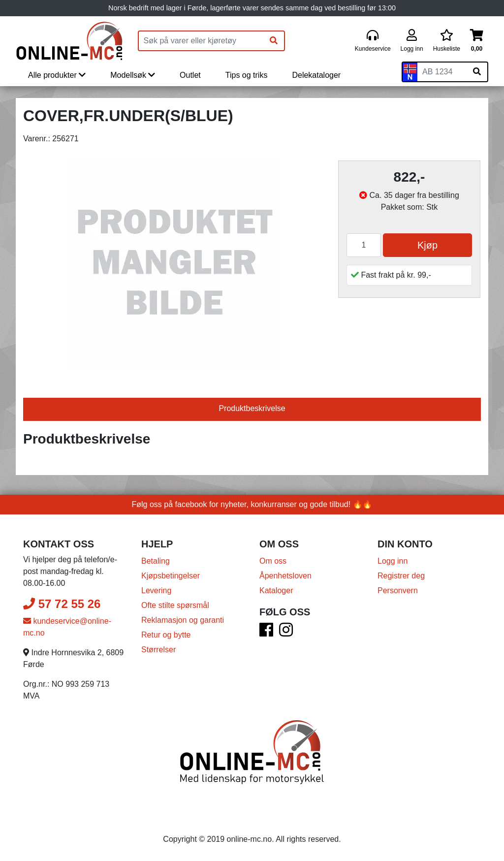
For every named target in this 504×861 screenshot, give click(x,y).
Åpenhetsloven (285, 576)
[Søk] (274, 41)
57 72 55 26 (62, 604)
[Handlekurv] (477, 41)
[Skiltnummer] (442, 72)
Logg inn (393, 561)
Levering (156, 590)
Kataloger (276, 590)
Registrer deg (401, 576)
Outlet (190, 75)
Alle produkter (57, 75)
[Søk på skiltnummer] (477, 72)
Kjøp (427, 245)
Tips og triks (247, 75)
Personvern (398, 590)
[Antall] (364, 245)
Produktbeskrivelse (252, 408)
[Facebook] (266, 633)
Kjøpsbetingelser (171, 576)
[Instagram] (286, 633)
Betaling (156, 561)
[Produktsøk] (201, 41)
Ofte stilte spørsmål (175, 605)
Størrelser (158, 650)
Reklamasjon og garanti (183, 620)
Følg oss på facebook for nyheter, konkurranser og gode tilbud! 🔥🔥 (252, 504)
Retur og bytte (166, 635)
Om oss (273, 561)
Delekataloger (316, 75)
